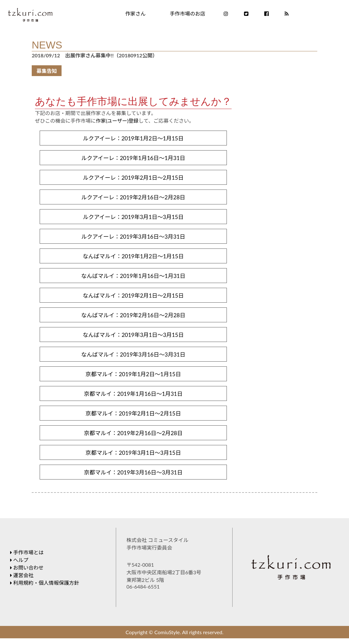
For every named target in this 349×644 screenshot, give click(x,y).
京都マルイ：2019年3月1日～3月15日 (133, 458)
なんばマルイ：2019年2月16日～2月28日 (133, 318)
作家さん (135, 13)
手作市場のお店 (188, 13)
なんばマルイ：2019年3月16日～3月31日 (133, 358)
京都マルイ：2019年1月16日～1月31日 (133, 398)
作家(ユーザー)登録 (117, 121)
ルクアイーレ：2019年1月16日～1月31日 (133, 158)
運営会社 (22, 581)
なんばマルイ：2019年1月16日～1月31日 (133, 278)
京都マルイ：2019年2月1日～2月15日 (133, 418)
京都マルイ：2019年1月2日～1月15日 (133, 378)
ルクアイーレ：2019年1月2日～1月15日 (133, 138)
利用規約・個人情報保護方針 (45, 588)
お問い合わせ (27, 573)
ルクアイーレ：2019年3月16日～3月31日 (133, 238)
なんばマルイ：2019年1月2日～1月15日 (133, 258)
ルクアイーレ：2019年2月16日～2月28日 (133, 198)
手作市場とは (27, 558)
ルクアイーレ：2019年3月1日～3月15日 (133, 218)
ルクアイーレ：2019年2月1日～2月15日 (133, 178)
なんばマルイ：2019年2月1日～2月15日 (133, 298)
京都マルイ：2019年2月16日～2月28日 (133, 438)
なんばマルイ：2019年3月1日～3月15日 (133, 338)
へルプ (19, 566)
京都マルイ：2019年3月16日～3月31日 (133, 478)
